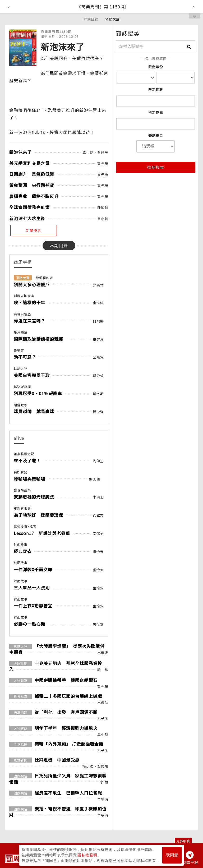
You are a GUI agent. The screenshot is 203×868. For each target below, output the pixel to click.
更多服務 (183, 841)
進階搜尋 (156, 167)
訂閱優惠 (34, 230)
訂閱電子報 (189, 862)
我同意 (172, 855)
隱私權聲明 (87, 855)
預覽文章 (112, 19)
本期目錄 (91, 19)
